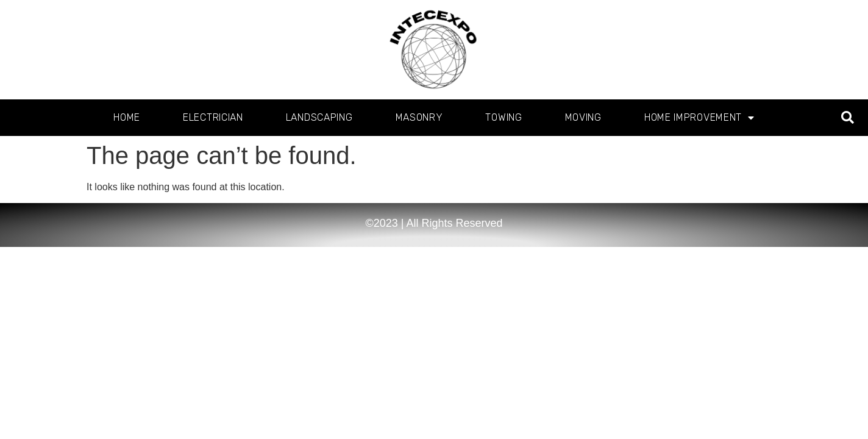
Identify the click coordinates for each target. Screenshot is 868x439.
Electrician (213, 117)
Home (127, 117)
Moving (583, 117)
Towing (503, 117)
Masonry (419, 117)
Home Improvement (699, 118)
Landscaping (319, 117)
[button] (848, 118)
